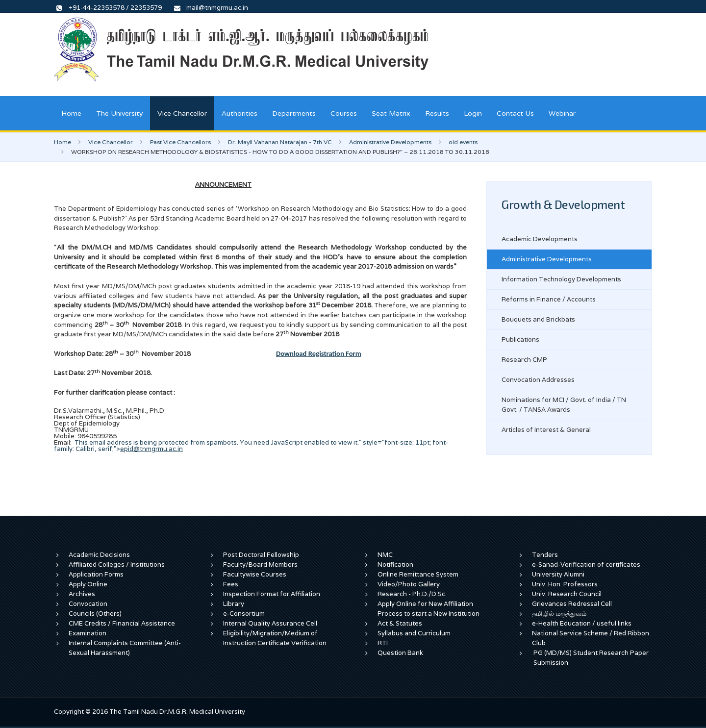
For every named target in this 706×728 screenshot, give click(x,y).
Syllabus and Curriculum (414, 633)
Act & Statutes (400, 623)
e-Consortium (244, 614)
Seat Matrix (391, 113)
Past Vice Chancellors (180, 142)
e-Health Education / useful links (582, 623)
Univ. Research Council (567, 594)
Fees (231, 584)
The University (119, 113)
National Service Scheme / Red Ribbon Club (591, 638)
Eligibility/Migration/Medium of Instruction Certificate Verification (275, 638)
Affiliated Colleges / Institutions (117, 565)
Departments (294, 113)
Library (234, 604)
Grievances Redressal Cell (572, 604)
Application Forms (96, 574)
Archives (82, 594)
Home (71, 113)
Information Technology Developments (561, 279)
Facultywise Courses (255, 574)
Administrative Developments (390, 142)
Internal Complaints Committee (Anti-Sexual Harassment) (125, 648)
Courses (344, 113)
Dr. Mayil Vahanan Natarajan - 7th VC (280, 142)
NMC (385, 555)
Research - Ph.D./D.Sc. (412, 594)
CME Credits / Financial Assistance (122, 623)
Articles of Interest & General (546, 430)
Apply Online (88, 584)
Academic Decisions (99, 555)
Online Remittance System (418, 574)
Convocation (88, 604)
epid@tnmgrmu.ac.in (151, 449)
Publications (520, 339)
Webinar (562, 113)
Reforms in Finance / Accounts (549, 299)
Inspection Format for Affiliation (272, 594)
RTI (383, 643)
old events (463, 142)
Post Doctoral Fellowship (261, 555)
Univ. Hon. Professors (565, 584)
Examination (88, 633)
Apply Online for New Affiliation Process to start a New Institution (429, 609)
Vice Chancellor (182, 113)
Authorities (240, 113)
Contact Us (515, 113)
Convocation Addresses (538, 380)
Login (473, 113)
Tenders (545, 555)
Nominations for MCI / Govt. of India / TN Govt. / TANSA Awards (564, 405)
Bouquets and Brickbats (538, 319)
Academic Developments (540, 239)
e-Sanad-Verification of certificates (586, 565)
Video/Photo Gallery (409, 584)
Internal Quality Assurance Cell (270, 623)
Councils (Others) (95, 614)
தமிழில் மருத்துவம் (559, 614)
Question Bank (400, 653)
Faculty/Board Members (260, 565)
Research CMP (524, 360)
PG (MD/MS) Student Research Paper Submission (591, 658)
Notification (395, 565)
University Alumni (558, 574)
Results (437, 113)
